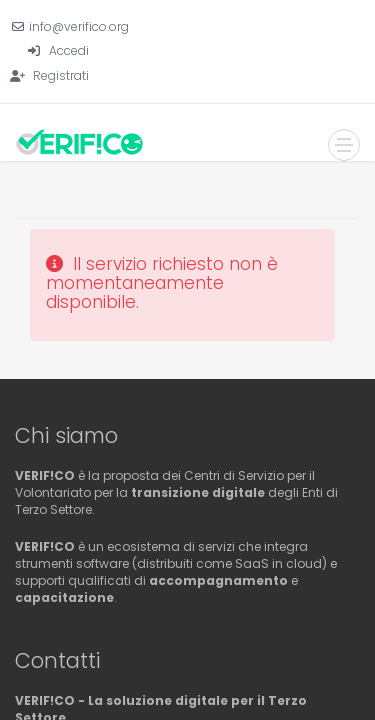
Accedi (69, 50)
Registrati (61, 75)
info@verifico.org (79, 26)
